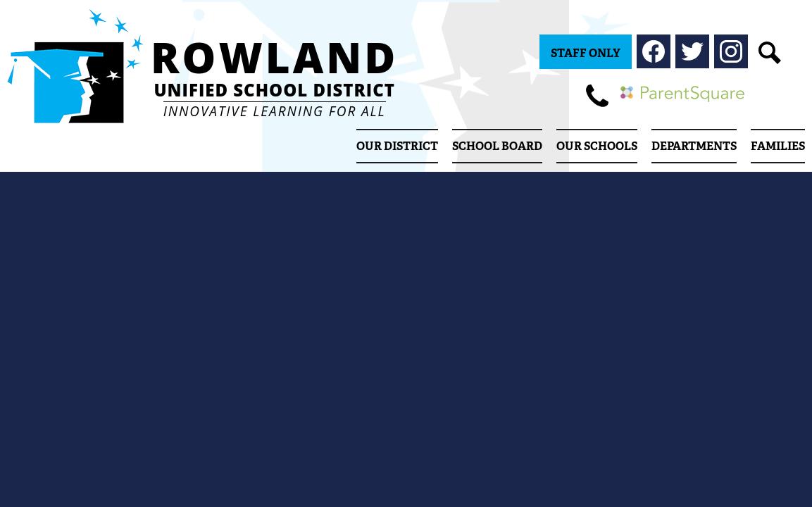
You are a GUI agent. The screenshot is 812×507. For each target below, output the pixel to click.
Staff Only (586, 53)
